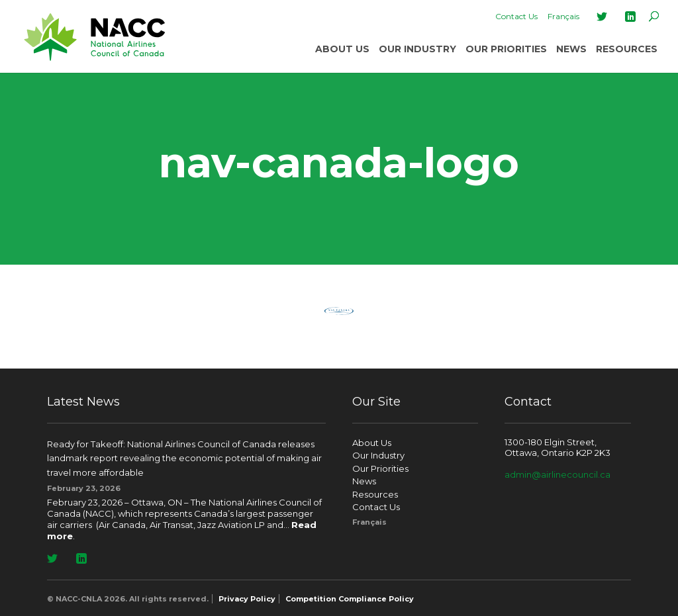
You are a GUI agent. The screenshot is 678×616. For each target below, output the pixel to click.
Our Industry (417, 49)
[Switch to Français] (563, 17)
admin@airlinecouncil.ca (557, 474)
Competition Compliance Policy (350, 599)
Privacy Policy (247, 599)
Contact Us (516, 16)
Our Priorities (506, 49)
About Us (342, 49)
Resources (627, 49)
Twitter (602, 17)
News (571, 49)
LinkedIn (630, 17)
